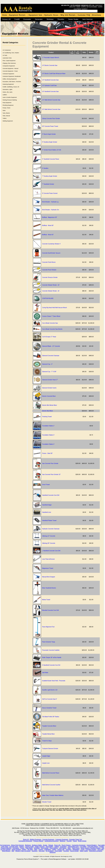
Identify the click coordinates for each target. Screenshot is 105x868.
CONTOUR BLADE (48, 298)
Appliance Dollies (37, 845)
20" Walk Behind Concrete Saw (51, 109)
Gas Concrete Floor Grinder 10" (51, 474)
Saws (4, 110)
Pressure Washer (38, 841)
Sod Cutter (101, 849)
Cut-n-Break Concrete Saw (50, 323)
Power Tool (79, 839)
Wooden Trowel (47, 802)
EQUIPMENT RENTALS (33, 824)
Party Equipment (7, 103)
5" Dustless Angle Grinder (50, 142)
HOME (23, 824)
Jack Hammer (87, 19)
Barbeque (28, 845)
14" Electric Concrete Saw (50, 65)
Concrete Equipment (48, 839)
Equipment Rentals (17, 15)
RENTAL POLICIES (59, 825)
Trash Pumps (76, 848)
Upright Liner (46, 763)
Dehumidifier (49, 847)
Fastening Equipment (8, 84)
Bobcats (51, 845)
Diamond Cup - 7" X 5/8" (49, 372)
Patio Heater (29, 848)
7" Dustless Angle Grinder (50, 176)
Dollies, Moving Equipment (10, 79)
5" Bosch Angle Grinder (49, 134)
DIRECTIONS (80, 824)
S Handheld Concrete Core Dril (51, 665)
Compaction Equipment (9, 66)
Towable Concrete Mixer (49, 726)
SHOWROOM (59, 824)
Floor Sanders (54, 848)
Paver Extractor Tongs (49, 642)
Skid (13, 851)
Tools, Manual (6, 116)
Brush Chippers (66, 845)
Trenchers (68, 849)
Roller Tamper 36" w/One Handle (52, 657)
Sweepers (35, 851)
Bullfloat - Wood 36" (48, 225)
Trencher (69, 841)
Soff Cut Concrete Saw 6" (49, 699)
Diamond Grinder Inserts (49, 388)
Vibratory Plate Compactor (23, 851)
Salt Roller (45, 673)
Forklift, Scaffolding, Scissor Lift (11, 87)
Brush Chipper (82, 841)
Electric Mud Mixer (47, 411)
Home (5, 15)
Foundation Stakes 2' (48, 426)
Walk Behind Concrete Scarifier (51, 785)
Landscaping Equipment (52, 841)
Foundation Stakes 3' (48, 435)
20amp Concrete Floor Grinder (51, 119)
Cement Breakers (92, 845)
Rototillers (37, 848)
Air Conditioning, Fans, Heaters (11, 53)
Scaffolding (48, 849)
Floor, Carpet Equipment (9, 61)
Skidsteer (50, 19)
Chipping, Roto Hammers (9, 63)
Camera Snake (29, 847)
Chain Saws (5, 847)
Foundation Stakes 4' (48, 444)
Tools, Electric (6, 113)
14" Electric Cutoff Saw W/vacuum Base (54, 74)
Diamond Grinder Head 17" (50, 380)
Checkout (99, 5)
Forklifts (102, 847)
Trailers (5, 118)
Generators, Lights (7, 89)
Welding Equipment (8, 121)
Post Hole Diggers (93, 847)
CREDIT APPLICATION (32, 825)
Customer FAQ (84, 15)
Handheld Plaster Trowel (49, 521)
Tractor (75, 841)
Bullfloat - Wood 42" (48, 235)
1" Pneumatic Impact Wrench (51, 58)
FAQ (73, 824)
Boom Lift (26, 839)
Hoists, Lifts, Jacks (8, 92)
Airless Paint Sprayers (18, 845)
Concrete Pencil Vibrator (49, 270)
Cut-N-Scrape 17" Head (49, 337)
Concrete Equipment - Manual (10, 68)
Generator (39, 19)
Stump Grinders (16, 849)
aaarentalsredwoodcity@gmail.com (83, 828)
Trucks (83, 849)
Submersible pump (73, 847)
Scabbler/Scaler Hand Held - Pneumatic (54, 681)
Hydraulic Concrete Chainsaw (51, 529)
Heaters (22, 847)
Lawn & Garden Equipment (10, 97)
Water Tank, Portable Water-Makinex (53, 795)
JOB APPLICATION (46, 825)
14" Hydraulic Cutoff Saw (49, 85)
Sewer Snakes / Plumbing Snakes (91, 848)
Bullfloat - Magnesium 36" (50, 217)
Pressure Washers (6, 848)
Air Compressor (7, 50)
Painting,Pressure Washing (10, 100)
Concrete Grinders (91, 849)
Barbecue (63, 841)
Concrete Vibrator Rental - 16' (51, 291)
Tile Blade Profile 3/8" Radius (51, 717)
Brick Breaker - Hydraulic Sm (50, 210)
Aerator (45, 845)
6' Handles (45, 168)
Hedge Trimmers (40, 847)
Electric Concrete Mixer (49, 396)
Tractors (41, 849)
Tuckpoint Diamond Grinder (50, 749)
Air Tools (5, 55)
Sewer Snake (73, 19)
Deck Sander (45, 848)
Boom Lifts (57, 845)
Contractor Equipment (8, 74)
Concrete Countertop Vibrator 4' (51, 244)
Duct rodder (101, 845)
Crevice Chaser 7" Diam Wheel (51, 316)
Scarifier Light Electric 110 (50, 690)
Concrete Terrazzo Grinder (50, 277)
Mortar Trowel (46, 600)
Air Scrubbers (50, 851)
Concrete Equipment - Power (10, 71)
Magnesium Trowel (48, 568)
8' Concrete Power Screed (50, 193)
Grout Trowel (46, 485)
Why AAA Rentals (68, 15)
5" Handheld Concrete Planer (51, 159)
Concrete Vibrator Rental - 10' (51, 285)
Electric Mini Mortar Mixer (49, 405)
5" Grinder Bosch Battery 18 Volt (52, 150)
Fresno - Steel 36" (47, 453)
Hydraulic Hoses (51, 15)
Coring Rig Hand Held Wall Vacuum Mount (54, 308)
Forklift (17, 19)
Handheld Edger (47, 505)
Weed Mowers (6, 851)
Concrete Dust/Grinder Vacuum (51, 253)
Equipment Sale (35, 15)
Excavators (63, 847)
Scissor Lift (6, 19)
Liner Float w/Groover (48, 559)
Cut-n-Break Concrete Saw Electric (52, 329)
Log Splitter (83, 847)
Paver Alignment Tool (48, 627)
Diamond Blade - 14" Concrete (51, 346)
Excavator (27, 19)
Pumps (22, 848)
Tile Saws (30, 849)
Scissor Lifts (61, 849)
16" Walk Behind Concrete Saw (51, 100)
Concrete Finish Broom (49, 262)
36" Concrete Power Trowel (50, 126)
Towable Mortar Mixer (48, 734)
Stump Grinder (74, 851)
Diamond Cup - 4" (47, 364)
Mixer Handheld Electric (49, 588)
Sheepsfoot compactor (96, 851)
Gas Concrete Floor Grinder (50, 463)
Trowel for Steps (47, 741)
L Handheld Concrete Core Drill (51, 551)
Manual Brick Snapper (49, 577)
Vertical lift (53, 852)
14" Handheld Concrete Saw (50, 80)
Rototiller (61, 19)
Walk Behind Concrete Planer (51, 773)
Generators (16, 848)
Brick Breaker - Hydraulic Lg (50, 202)
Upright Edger (46, 756)
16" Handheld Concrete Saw (50, 92)
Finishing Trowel (47, 417)
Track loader (58, 851)
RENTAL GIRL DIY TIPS (72, 825)
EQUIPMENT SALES (48, 824)
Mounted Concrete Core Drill (50, 610)
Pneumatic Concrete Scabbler (51, 650)
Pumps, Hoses (6, 108)
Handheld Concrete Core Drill (51, 495)
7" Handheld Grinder (48, 184)
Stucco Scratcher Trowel (49, 708)
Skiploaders (76, 849)
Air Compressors (5, 845)
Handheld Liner (47, 512)
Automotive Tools (7, 58)
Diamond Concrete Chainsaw (51, 356)
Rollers (24, 849)
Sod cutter (42, 851)
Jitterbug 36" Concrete (49, 543)
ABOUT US (67, 824)
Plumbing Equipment (8, 105)
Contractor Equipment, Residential (12, 76)
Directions (97, 15)
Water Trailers (84, 851)
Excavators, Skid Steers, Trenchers (12, 82)
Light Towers (63, 848)
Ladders (5, 95)
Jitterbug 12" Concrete (49, 536)
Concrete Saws (14, 847)
